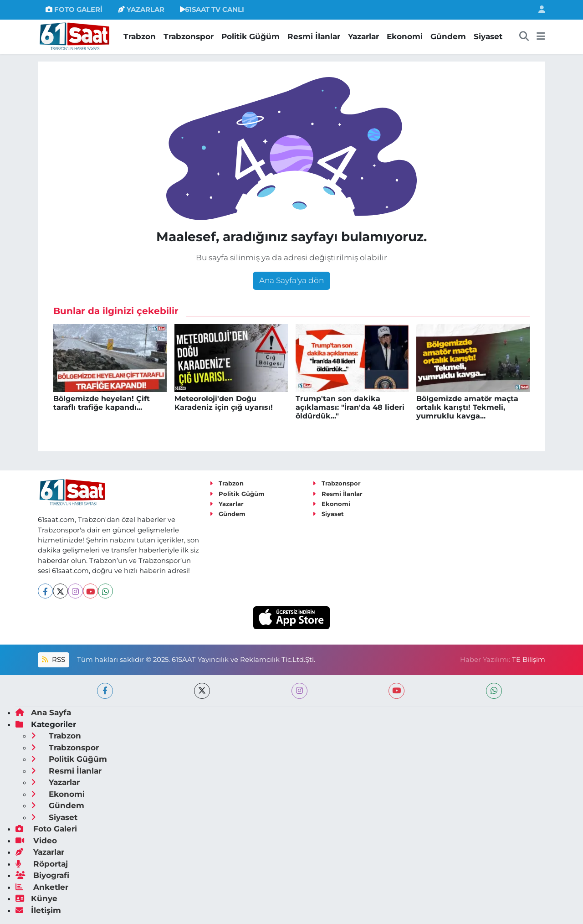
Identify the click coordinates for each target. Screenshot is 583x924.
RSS (53, 660)
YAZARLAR (141, 10)
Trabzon (140, 36)
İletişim (38, 910)
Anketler (42, 887)
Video (36, 841)
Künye (36, 898)
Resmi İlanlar (314, 36)
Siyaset (488, 36)
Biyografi (42, 875)
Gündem (448, 36)
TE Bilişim (529, 660)
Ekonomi (405, 36)
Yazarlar (363, 36)
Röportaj (42, 864)
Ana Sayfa (43, 712)
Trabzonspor (189, 36)
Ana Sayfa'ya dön (291, 280)
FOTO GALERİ (74, 10)
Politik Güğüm (251, 36)
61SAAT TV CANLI (212, 10)
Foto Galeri (46, 829)
